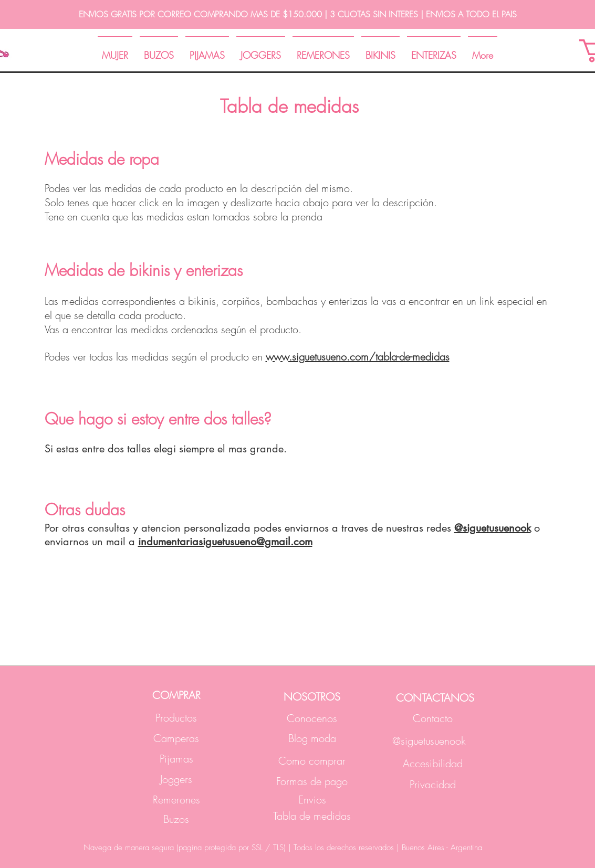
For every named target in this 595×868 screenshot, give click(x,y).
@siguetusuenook (493, 528)
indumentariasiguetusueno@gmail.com (225, 542)
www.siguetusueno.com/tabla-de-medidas (358, 357)
